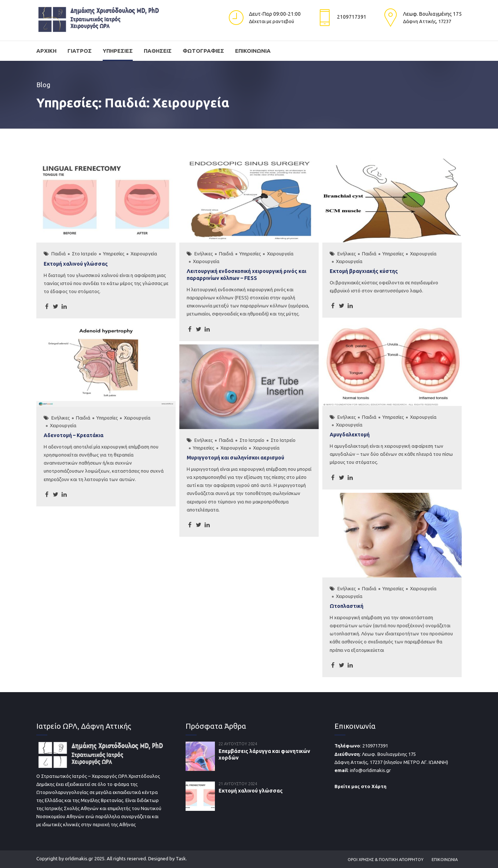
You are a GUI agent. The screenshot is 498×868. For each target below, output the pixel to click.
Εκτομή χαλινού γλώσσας (76, 264)
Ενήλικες (204, 254)
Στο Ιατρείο (84, 254)
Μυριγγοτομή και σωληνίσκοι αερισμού (235, 458)
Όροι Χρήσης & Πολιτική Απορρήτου (386, 860)
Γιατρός (80, 51)
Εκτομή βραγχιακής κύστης (364, 271)
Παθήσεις (158, 51)
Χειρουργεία (144, 254)
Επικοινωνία (253, 51)
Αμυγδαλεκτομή (350, 435)
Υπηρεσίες (118, 51)
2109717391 (375, 746)
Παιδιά (58, 254)
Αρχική (46, 51)
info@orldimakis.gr (370, 770)
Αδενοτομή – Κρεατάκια (74, 435)
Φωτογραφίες (203, 51)
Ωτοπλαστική (347, 606)
